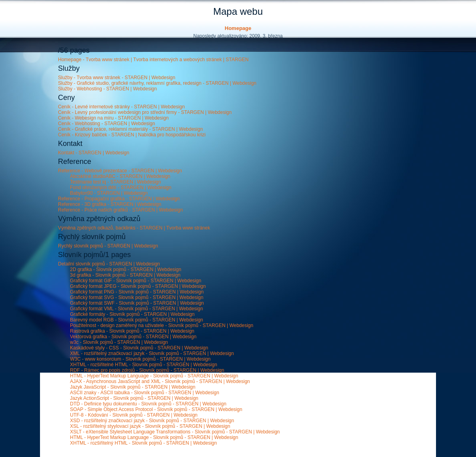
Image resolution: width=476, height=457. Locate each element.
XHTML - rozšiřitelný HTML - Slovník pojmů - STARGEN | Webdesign (143, 443)
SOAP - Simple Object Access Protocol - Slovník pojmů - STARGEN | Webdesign (156, 409)
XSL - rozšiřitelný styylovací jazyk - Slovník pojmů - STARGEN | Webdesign (150, 426)
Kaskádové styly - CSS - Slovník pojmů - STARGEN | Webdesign (139, 348)
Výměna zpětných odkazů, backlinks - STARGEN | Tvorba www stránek (134, 228)
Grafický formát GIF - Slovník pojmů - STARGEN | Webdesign (136, 281)
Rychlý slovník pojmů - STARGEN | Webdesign (108, 246)
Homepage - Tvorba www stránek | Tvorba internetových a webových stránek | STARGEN (153, 60)
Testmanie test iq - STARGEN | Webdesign (115, 182)
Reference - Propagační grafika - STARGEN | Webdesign (119, 199)
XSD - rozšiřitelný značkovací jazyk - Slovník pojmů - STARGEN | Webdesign (152, 421)
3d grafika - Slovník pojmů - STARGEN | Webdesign (125, 275)
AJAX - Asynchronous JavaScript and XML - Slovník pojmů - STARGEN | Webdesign (160, 381)
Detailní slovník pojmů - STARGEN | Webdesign (109, 264)
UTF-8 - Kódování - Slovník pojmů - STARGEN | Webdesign (134, 415)
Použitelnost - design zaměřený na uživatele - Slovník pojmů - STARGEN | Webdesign (162, 325)
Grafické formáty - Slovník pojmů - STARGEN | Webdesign (132, 314)
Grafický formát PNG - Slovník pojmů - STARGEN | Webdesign (137, 292)
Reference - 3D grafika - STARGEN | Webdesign (110, 204)
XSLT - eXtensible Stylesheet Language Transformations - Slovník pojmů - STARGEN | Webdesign (175, 432)
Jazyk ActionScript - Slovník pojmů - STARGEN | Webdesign (134, 398)
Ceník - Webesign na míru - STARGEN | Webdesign (113, 118)
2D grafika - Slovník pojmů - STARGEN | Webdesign (126, 269)
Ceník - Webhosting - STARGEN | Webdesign (107, 124)
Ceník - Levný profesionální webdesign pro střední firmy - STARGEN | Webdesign (145, 112)
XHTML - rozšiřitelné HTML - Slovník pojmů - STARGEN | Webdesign (144, 365)
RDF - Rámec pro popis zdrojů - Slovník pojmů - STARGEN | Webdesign (147, 370)
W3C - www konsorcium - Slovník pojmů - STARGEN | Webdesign (140, 359)
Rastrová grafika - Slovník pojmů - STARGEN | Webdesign (132, 331)
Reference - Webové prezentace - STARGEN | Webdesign (120, 171)
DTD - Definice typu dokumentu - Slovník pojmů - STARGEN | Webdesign (148, 404)
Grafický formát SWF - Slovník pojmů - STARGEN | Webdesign (137, 303)
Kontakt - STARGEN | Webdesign (94, 153)
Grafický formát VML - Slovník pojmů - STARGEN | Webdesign (136, 309)
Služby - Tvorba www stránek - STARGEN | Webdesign (117, 78)
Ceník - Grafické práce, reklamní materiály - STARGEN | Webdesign (130, 129)
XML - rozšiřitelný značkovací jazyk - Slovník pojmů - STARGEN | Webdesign (152, 353)
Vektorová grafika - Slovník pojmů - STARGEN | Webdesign (133, 337)
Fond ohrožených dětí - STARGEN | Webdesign (121, 188)
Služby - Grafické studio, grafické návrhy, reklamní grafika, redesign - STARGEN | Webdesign (157, 83)
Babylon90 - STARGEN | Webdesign (109, 193)
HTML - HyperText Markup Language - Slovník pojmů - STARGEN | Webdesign (154, 376)
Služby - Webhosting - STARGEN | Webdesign (107, 89)
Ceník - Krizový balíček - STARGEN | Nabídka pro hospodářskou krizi (132, 135)
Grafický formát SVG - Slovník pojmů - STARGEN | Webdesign (137, 297)
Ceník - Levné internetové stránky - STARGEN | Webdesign (121, 107)
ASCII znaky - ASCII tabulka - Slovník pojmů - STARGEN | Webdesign (145, 393)
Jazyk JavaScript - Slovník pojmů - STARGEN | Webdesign (133, 387)
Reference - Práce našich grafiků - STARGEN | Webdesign (120, 210)
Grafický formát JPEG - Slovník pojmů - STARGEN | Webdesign (138, 286)
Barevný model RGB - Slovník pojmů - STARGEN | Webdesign (137, 320)
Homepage (238, 28)
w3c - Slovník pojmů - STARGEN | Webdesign (119, 342)
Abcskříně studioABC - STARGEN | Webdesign (120, 176)
